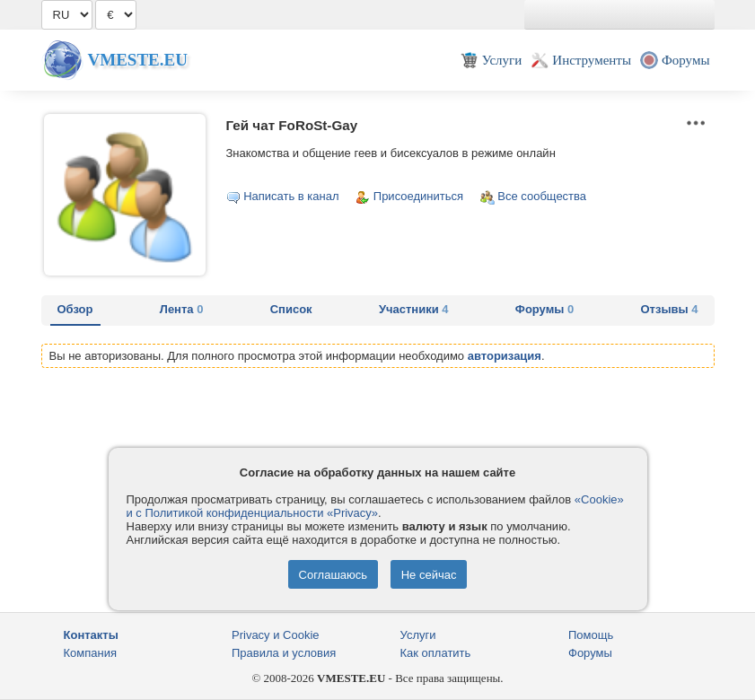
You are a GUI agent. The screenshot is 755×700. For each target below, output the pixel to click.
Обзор (75, 309)
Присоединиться (418, 196)
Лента (182, 309)
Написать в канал (291, 196)
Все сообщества (542, 196)
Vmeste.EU (138, 60)
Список (291, 309)
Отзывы (670, 309)
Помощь (591, 635)
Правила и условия (284, 653)
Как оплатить (436, 653)
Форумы (544, 309)
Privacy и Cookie (276, 635)
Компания (91, 653)
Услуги (418, 635)
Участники (414, 309)
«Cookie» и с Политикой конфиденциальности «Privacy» (375, 506)
